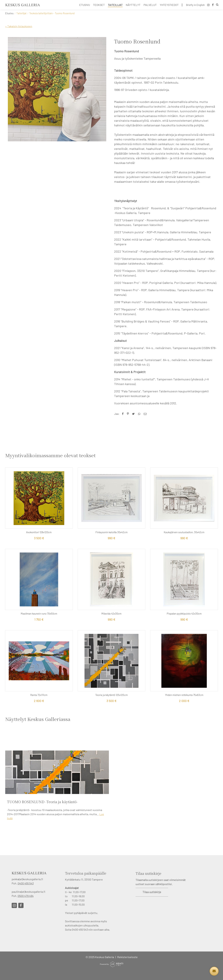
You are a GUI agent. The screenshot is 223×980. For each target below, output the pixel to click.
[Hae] (217, 5)
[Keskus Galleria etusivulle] (23, 5)
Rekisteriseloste (127, 957)
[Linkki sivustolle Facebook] (21, 905)
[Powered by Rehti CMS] (111, 966)
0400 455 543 (26, 883)
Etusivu (9, 13)
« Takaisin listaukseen (19, 26)
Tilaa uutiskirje (152, 892)
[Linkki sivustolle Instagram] (14, 905)
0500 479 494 (26, 896)
